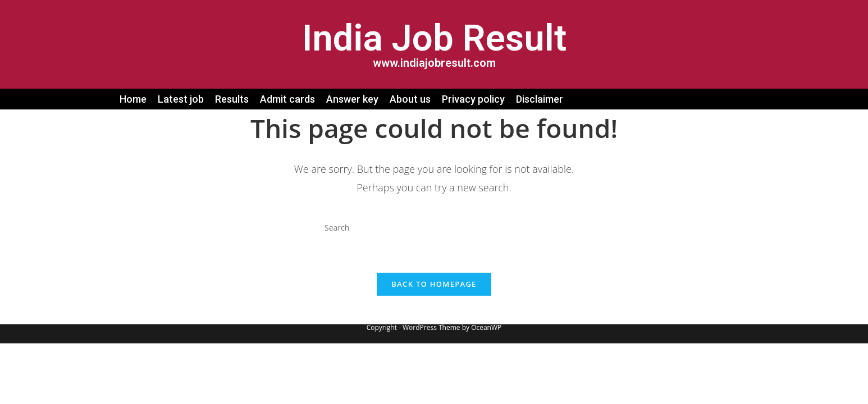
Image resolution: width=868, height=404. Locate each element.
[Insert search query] (434, 227)
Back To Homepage (434, 284)
